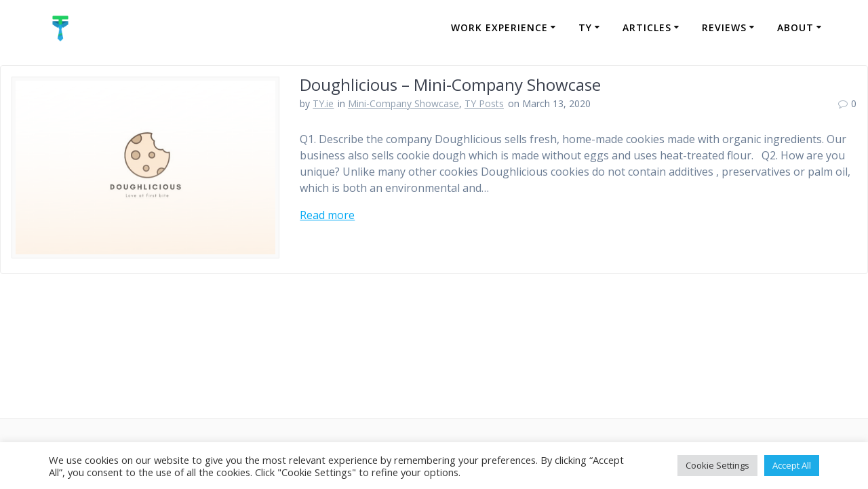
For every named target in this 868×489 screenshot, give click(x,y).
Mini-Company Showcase (403, 103)
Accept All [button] (792, 465)
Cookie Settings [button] (717, 465)
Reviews (724, 27)
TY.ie (323, 103)
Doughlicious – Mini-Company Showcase (450, 84)
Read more (327, 215)
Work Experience (499, 27)
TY (585, 27)
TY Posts (484, 103)
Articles (647, 27)
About (795, 27)
